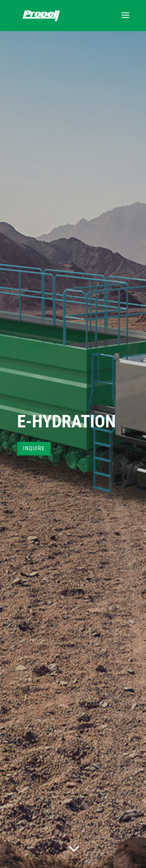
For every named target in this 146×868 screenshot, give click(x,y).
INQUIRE (34, 448)
